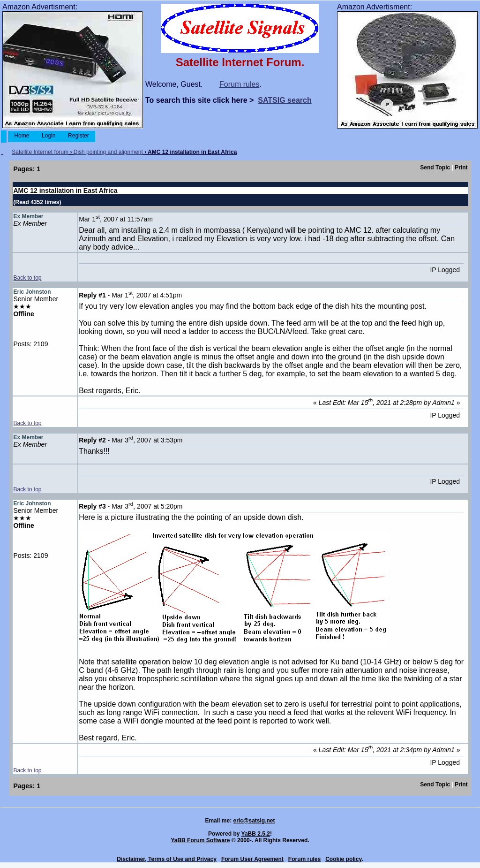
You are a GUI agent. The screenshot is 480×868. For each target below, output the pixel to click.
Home (22, 136)
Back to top (27, 278)
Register (79, 136)
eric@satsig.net (254, 821)
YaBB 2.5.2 (256, 834)
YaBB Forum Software (200, 840)
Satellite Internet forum (40, 152)
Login (49, 136)
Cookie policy (343, 859)
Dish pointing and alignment (108, 152)
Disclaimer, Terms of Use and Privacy (167, 859)
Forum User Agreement (252, 859)
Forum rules (239, 84)
